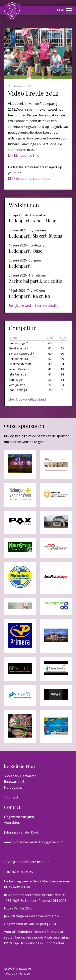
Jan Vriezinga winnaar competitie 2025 (33, 916)
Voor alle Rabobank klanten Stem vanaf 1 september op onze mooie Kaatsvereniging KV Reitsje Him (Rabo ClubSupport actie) (36, 938)
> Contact (11, 797)
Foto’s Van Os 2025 (18, 908)
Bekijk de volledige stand (27, 399)
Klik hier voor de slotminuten (30, 179)
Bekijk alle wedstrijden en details (33, 306)
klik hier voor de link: (23, 155)
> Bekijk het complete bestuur (26, 862)
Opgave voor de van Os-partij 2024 (30, 924)
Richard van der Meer (17, 973)
